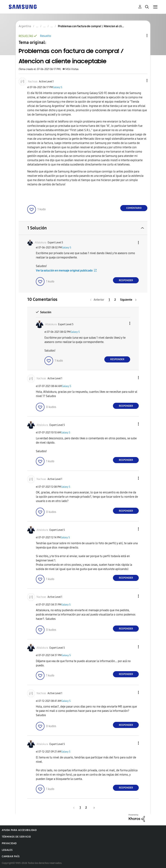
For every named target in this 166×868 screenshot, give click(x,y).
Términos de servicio (16, 837)
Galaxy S (58, 87)
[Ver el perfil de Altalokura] (41, 243)
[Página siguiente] (128, 300)
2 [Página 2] (115, 300)
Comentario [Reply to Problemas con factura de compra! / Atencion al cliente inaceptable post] (134, 208)
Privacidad (9, 843)
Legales (7, 850)
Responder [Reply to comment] (126, 280)
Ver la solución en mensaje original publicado (64, 271)
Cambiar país (11, 856)
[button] (141, 80)
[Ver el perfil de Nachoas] (33, 82)
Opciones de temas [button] (141, 36)
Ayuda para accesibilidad (19, 830)
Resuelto (46, 36)
